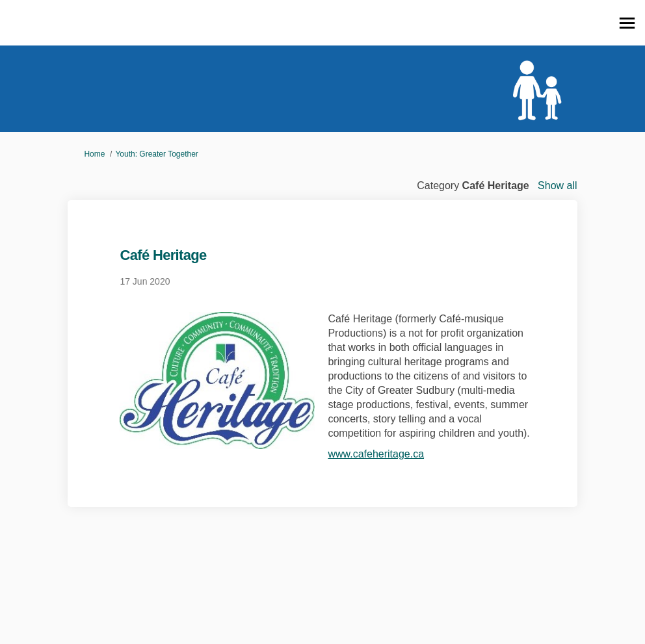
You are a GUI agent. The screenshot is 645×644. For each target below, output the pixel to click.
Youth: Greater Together (156, 154)
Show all (557, 186)
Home (94, 154)
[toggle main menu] (627, 23)
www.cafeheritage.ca (376, 454)
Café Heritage (163, 255)
